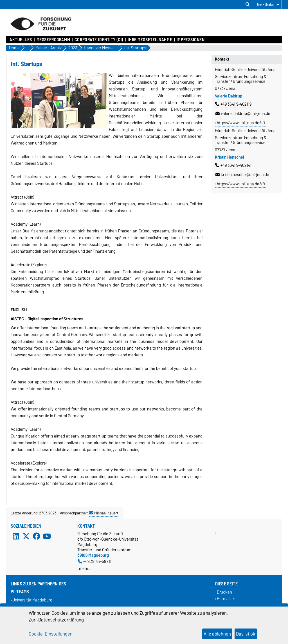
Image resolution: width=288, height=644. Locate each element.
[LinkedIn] (16, 536)
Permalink (226, 599)
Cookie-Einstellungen (51, 634)
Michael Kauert (104, 513)
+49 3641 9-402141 (233, 165)
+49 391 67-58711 (95, 561)
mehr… (85, 568)
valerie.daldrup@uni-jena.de (243, 114)
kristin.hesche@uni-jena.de (242, 175)
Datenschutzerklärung (61, 620)
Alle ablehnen (217, 634)
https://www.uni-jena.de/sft (241, 123)
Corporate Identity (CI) (99, 40)
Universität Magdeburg (32, 600)
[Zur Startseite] (41, 33)
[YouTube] (47, 536)
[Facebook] (37, 536)
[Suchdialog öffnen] (248, 5)
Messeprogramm (53, 40)
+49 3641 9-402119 (233, 104)
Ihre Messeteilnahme (150, 40)
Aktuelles (21, 40)
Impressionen (191, 40)
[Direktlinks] (267, 4)
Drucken (224, 592)
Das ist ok (246, 634)
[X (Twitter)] (26, 536)
